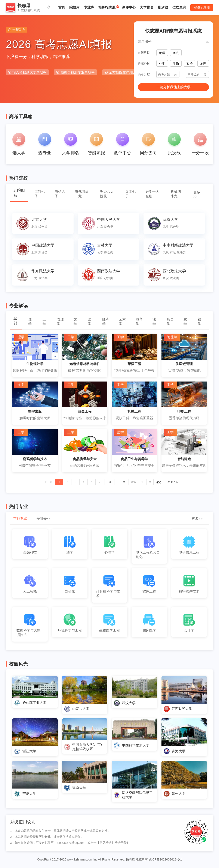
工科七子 (40, 194)
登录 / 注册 (202, 7)
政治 (189, 64)
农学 (185, 322)
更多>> (197, 194)
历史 (176, 53)
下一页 (121, 482)
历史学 (170, 322)
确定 (158, 482)
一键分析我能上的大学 (173, 87)
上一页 (48, 482)
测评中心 (129, 7)
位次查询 (179, 7)
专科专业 (43, 519)
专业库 (89, 7)
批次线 (163, 7)
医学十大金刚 (152, 194)
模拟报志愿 (107, 7)
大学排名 (147, 7)
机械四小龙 (176, 194)
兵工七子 (130, 194)
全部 (15, 321)
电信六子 (60, 194)
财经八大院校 (107, 194)
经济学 (106, 322)
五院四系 (19, 193)
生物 (176, 64)
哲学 (200, 322)
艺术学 (122, 322)
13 (109, 482)
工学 (44, 322)
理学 (30, 322)
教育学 (139, 322)
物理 (162, 53)
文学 (75, 322)
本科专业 (20, 518)
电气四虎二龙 (82, 194)
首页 (62, 7)
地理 (203, 64)
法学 (154, 322)
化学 (162, 64)
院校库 (74, 7)
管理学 (60, 322)
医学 (90, 322)
